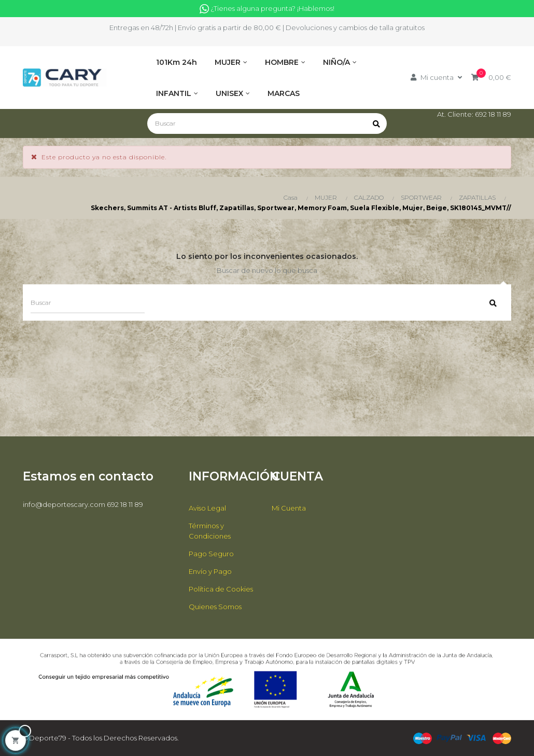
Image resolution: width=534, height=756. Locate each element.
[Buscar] (267, 123)
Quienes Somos (215, 607)
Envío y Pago (210, 571)
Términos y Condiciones (210, 531)
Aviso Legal (207, 508)
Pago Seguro (211, 554)
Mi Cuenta (289, 508)
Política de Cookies (221, 589)
